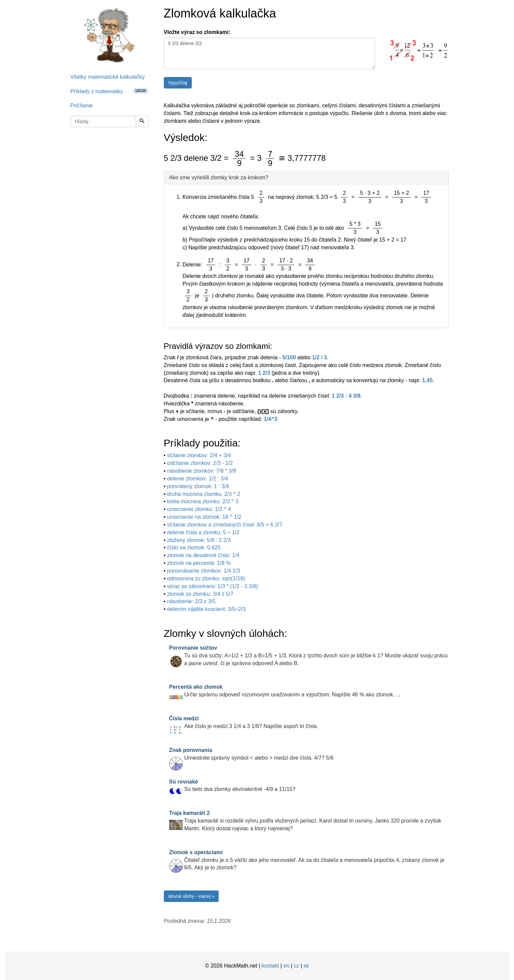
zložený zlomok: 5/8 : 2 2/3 (199, 540)
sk (306, 966)
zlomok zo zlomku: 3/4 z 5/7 (200, 594)
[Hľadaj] (142, 121)
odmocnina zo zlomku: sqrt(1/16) (206, 578)
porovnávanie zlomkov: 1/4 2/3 (204, 571)
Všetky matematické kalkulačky (107, 77)
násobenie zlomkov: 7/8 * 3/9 (202, 471)
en (286, 966)
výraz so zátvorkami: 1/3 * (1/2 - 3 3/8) (213, 586)
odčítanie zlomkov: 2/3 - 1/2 (200, 463)
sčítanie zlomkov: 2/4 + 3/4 (199, 455)
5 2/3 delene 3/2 (269, 53)
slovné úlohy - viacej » (191, 896)
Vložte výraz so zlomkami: (197, 32)
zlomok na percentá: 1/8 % (199, 563)
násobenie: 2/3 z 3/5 (191, 601)
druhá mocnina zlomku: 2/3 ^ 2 (204, 494)
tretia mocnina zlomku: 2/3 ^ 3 (203, 501)
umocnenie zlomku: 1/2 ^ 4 (199, 509)
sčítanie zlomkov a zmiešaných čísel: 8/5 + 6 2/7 (225, 525)
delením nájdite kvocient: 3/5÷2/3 (207, 609)
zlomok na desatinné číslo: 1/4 (203, 555)
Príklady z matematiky (109, 91)
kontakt (270, 966)
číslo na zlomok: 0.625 (194, 548)
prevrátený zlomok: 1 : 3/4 (198, 486)
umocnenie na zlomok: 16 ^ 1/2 (204, 517)
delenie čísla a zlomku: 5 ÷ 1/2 (203, 532)
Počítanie (82, 105)
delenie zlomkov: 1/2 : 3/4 (198, 479)
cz (296, 966)
